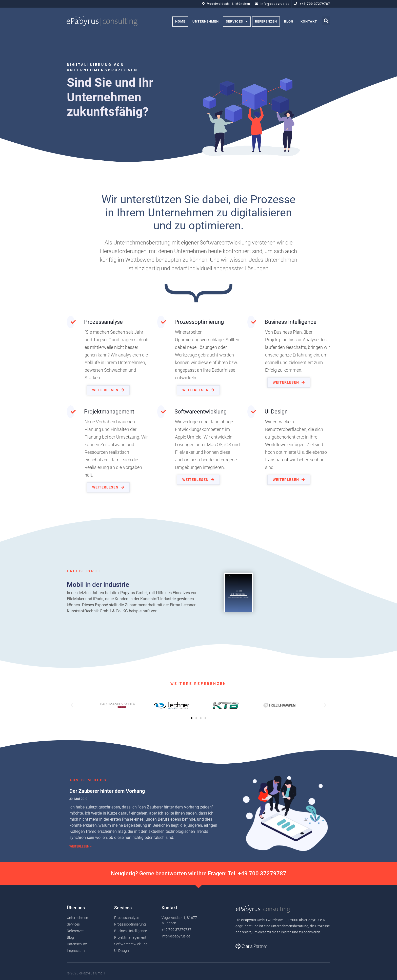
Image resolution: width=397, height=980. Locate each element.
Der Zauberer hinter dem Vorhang (107, 834)
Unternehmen (206, 21)
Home (180, 21)
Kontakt (309, 21)
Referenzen (266, 21)
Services (237, 22)
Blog (289, 21)
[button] (108, 390)
